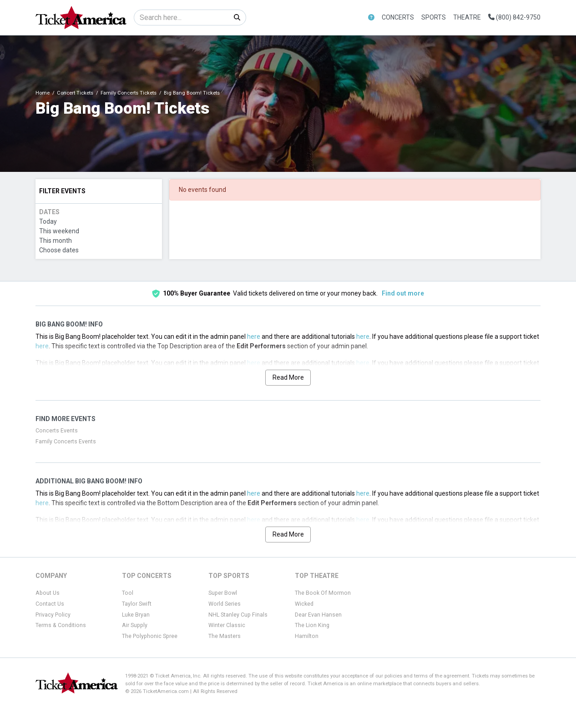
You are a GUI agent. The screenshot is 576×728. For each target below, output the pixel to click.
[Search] (181, 18)
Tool (128, 593)
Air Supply (135, 625)
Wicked (304, 604)
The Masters (225, 636)
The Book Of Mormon (323, 593)
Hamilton (307, 636)
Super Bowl (223, 593)
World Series (225, 604)
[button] (371, 18)
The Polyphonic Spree (150, 636)
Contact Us (50, 604)
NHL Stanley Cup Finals (238, 615)
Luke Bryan (136, 615)
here (254, 336)
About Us (48, 593)
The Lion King (312, 625)
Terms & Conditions (61, 625)
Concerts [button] (398, 17)
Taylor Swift (137, 604)
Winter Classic (227, 625)
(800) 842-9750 (514, 17)
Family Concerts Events (66, 442)
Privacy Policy (53, 615)
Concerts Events (57, 431)
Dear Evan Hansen (318, 615)
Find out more (403, 293)
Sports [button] (434, 17)
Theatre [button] (467, 17)
